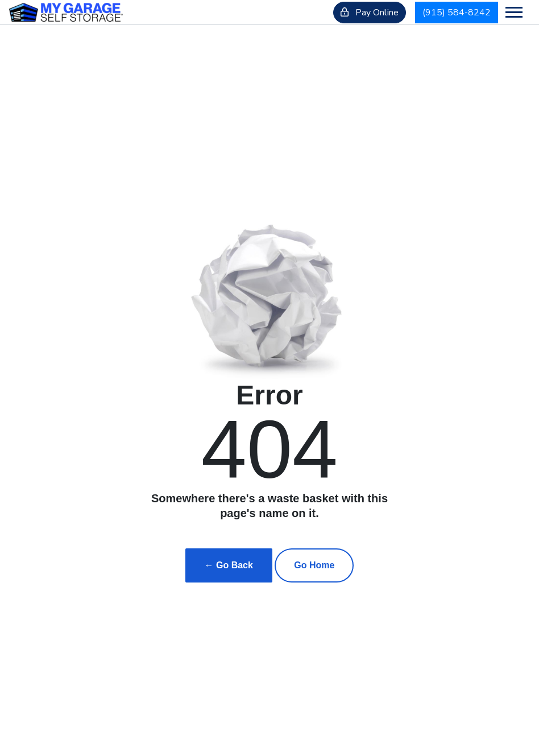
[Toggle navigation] (514, 12)
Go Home (314, 565)
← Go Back (229, 565)
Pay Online (370, 13)
